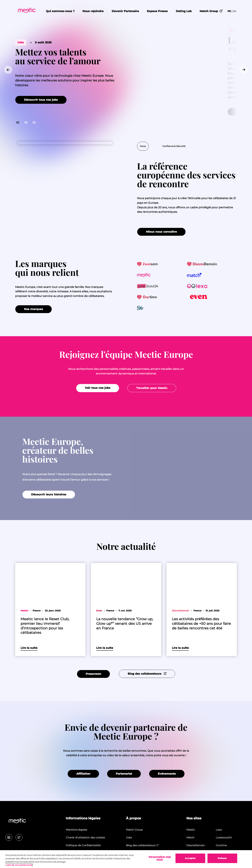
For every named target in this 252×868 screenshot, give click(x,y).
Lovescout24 (224, 837)
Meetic (191, 830)
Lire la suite (29, 648)
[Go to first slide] (244, 70)
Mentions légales (76, 830)
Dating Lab (184, 11)
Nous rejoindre (93, 11)
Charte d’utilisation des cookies (85, 837)
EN (234, 11)
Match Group (211, 11)
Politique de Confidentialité (83, 845)
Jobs (129, 837)
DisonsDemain (196, 845)
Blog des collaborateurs (142, 845)
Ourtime (221, 845)
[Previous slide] (8, 70)
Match (190, 837)
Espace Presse (157, 11)
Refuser (222, 858)
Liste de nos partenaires (19, 865)
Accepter (190, 858)
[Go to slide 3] (34, 123)
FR (229, 11)
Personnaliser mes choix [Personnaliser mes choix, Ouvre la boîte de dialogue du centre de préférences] (160, 858)
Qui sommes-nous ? (60, 11)
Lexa (219, 830)
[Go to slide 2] (26, 123)
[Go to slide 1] (18, 123)
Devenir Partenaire (125, 11)
